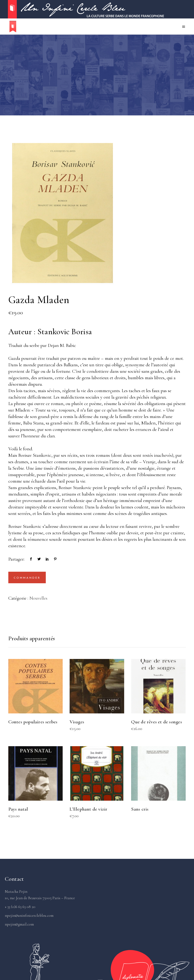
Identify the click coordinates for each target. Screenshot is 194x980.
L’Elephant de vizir (88, 809)
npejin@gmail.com (19, 924)
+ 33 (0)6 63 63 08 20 (20, 907)
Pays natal (18, 809)
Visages (77, 722)
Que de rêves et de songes (156, 722)
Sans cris (140, 809)
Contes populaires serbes (33, 722)
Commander (27, 578)
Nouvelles (38, 598)
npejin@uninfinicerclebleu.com (29, 915)
